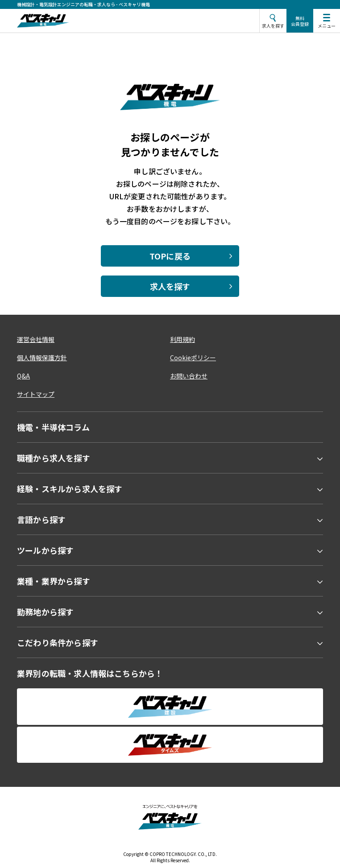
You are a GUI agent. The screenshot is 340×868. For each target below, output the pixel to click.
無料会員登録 (300, 21)
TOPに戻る (170, 256)
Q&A (23, 376)
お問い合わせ (189, 376)
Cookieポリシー (193, 358)
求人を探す (170, 286)
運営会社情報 (36, 339)
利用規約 (182, 339)
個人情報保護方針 (42, 358)
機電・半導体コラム (53, 427)
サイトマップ (36, 394)
